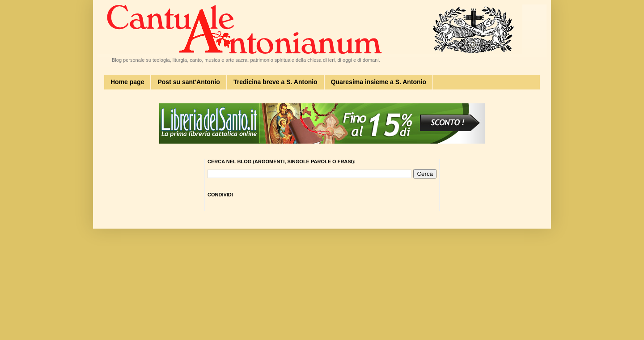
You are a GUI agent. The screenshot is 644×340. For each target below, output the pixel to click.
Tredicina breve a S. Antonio (275, 82)
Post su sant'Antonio (189, 82)
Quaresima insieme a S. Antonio (379, 82)
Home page (127, 82)
